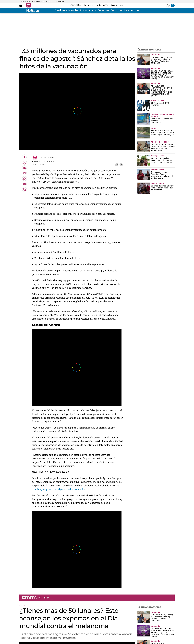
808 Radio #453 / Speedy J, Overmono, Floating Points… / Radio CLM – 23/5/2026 (162, 60)
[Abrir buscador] (168, 5)
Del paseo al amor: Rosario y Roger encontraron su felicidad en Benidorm (162, 175)
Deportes (117, 10)
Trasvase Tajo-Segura (43, 1)
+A (117, 165)
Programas (117, 5)
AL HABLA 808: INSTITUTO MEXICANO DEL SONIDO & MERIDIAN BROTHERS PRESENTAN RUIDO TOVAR (161, 91)
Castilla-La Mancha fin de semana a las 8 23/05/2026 (162, 121)
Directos (89, 5)
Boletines (103, 10)
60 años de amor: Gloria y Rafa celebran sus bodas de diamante (162, 188)
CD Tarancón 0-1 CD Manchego (160, 104)
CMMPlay (77, 5)
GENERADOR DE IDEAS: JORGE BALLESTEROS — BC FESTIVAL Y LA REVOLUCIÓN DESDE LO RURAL (162, 75)
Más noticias (132, 10)
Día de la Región (59, 1)
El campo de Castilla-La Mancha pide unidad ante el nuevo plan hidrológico (162, 133)
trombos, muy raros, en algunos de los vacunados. (59, 489)
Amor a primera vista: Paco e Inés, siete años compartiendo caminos (161, 160)
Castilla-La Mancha (67, 10)
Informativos (88, 10)
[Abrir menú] (21, 5)
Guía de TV (103, 5)
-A (121, 165)
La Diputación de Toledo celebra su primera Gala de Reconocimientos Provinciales (163, 147)
